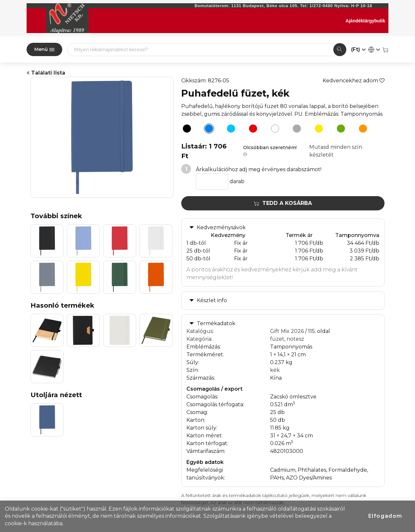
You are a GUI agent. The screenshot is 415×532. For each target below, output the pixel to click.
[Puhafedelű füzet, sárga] (317, 130)
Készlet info (212, 300)
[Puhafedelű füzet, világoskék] (229, 130)
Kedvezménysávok (221, 227)
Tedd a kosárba (283, 203)
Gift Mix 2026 (287, 331)
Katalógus (200, 331)
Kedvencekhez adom (354, 81)
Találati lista (46, 73)
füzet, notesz (287, 339)
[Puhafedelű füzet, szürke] (295, 130)
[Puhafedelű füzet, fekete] (185, 130)
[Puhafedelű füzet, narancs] (361, 130)
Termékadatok (216, 323)
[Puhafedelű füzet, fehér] (273, 130)
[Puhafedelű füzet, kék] (207, 130)
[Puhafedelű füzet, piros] (251, 130)
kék (275, 370)
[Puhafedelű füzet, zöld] (339, 130)
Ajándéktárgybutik (365, 21)
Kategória (199, 339)
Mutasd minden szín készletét (336, 151)
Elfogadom (385, 516)
